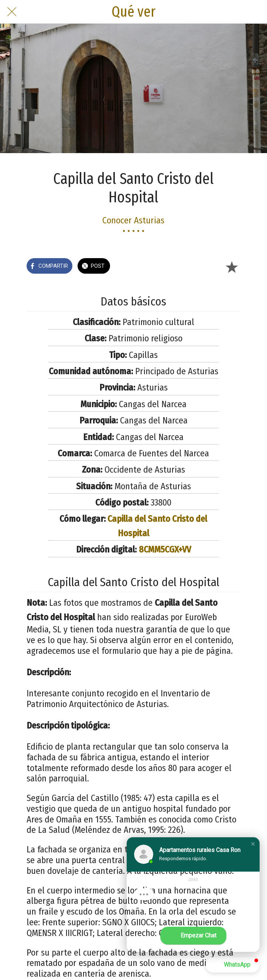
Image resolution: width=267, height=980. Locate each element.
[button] (253, 844)
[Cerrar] (12, 12)
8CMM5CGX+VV (165, 550)
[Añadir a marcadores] (232, 267)
